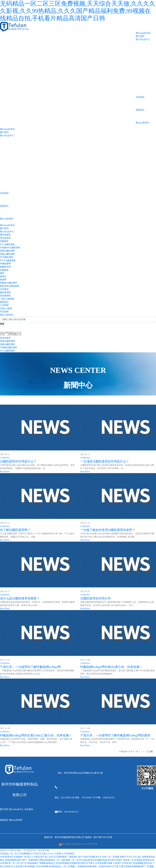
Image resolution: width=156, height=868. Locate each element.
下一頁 (135, 751)
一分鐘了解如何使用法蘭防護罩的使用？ (108, 530)
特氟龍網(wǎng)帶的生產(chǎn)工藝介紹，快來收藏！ (36, 735)
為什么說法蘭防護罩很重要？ (20, 598)
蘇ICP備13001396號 (103, 837)
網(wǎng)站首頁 (143, 33)
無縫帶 (3, 280)
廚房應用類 (5, 296)
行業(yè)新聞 (6, 308)
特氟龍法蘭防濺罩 (9, 283)
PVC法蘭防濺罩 (7, 244)
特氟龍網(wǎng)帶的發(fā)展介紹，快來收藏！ (111, 667)
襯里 (2, 273)
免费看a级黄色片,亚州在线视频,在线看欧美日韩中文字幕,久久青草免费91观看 (76, 863)
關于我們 (140, 36)
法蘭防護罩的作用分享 (96, 598)
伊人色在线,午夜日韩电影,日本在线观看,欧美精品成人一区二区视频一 (44, 866)
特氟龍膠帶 (5, 264)
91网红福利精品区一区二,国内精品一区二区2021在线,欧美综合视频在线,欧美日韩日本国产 (80, 860)
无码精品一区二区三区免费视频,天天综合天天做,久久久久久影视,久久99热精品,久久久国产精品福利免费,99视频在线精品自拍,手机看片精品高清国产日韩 (78, 11)
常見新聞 (4, 312)
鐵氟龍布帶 (5, 267)
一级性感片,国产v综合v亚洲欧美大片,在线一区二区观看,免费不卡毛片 (100, 857)
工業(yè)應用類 (7, 299)
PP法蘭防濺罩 (7, 257)
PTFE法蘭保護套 (8, 260)
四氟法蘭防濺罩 (7, 251)
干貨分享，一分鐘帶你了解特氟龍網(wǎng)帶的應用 (115, 735)
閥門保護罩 (5, 235)
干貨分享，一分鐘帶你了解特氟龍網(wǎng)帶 (30, 667)
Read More (5, 472)
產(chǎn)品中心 (143, 39)
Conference (5, 458)
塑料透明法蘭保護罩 (10, 286)
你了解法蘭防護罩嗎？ (15, 530)
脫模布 (3, 276)
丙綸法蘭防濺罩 (7, 254)
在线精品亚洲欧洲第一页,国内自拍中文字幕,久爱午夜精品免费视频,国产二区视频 (116, 866)
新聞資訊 (140, 110)
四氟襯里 (4, 241)
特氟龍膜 (4, 270)
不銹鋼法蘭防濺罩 (9, 348)
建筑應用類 (5, 292)
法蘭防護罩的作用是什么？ (18, 461)
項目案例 (140, 97)
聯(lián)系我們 (142, 123)
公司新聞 (4, 305)
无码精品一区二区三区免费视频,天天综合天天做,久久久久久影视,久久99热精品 (37, 854)
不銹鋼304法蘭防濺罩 (10, 248)
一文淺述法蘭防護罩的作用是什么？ (105, 461)
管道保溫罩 (5, 238)
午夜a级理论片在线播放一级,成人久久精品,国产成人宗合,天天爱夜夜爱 (33, 857)
